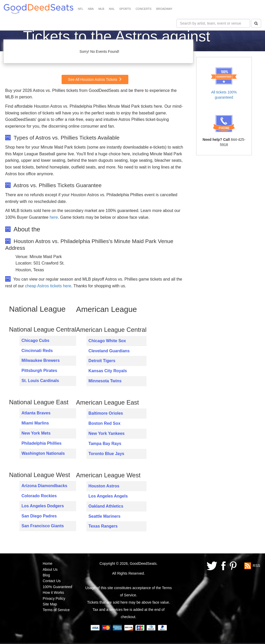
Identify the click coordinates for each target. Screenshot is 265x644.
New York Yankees (107, 433)
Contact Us (52, 581)
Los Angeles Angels (108, 496)
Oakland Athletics (106, 506)
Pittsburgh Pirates (39, 371)
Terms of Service (56, 610)
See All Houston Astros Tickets (95, 79)
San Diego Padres (39, 516)
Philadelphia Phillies (42, 443)
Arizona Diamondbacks (44, 486)
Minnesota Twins (105, 381)
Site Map (50, 604)
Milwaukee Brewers (41, 360)
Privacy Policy (54, 598)
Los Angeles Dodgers (43, 506)
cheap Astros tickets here (48, 286)
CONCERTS (144, 9)
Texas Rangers (103, 526)
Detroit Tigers (102, 361)
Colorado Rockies (39, 496)
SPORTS (125, 9)
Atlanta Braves (36, 413)
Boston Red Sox (105, 423)
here (54, 217)
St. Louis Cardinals (40, 381)
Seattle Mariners (105, 516)
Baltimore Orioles (106, 413)
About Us (50, 569)
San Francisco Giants (43, 526)
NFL (81, 9)
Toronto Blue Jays (106, 454)
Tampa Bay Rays (105, 444)
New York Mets (36, 433)
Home (47, 563)
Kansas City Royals (108, 371)
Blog (46, 575)
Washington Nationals (43, 453)
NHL (112, 9)
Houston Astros (104, 486)
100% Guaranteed (57, 587)
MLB (101, 9)
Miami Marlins (35, 423)
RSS (256, 566)
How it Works (53, 592)
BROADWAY (164, 9)
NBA (91, 9)
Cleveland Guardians (109, 351)
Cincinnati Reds (37, 351)
